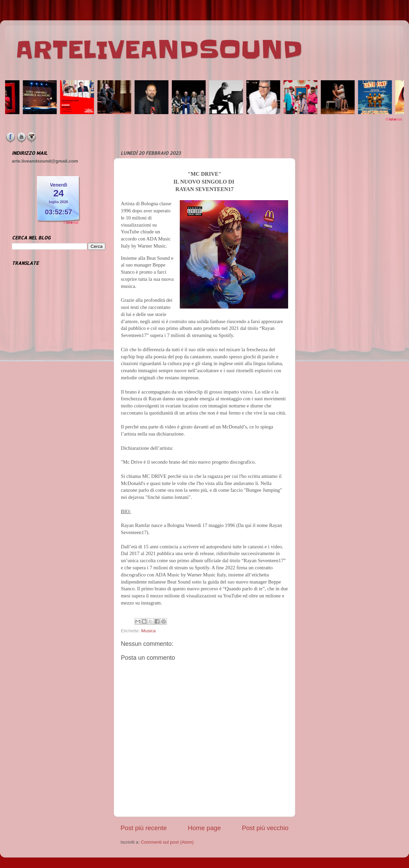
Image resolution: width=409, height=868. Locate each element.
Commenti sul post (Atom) (167, 842)
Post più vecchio (265, 828)
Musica (148, 631)
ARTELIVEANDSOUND (159, 50)
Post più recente (144, 828)
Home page (204, 828)
